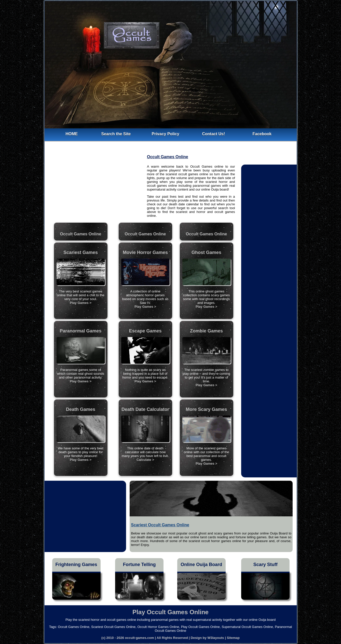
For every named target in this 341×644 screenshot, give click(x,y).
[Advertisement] (96, 186)
